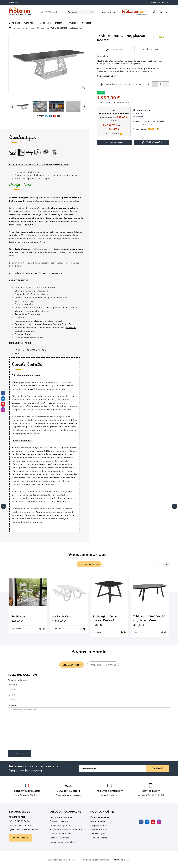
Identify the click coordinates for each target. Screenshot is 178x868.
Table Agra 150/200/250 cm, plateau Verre (149, 618)
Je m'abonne (157, 768)
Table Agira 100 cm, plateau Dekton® (105, 618)
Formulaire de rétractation (62, 842)
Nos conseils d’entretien (62, 817)
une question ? (72, 665)
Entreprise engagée (100, 817)
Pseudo (12, 685)
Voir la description (107, 76)
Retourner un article (59, 838)
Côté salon (45, 23)
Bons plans (14, 23)
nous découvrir (49, 12)
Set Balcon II (19, 617)
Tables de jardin (43, 28)
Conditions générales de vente (63, 860)
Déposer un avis (154, 49)
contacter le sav (21, 838)
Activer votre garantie (60, 825)
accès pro (13, 3)
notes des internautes (103, 665)
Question (13, 705)
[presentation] (29, 744)
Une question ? (117, 49)
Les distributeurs (99, 830)
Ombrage (73, 23)
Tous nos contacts (99, 838)
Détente (59, 23)
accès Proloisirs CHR (160, 3)
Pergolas (87, 23)
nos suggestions (89, 564)
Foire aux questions (59, 821)
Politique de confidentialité (96, 860)
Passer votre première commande (66, 830)
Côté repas (30, 23)
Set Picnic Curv (62, 617)
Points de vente (98, 821)
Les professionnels (99, 825)
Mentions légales (122, 860)
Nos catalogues (98, 834)
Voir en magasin (152, 142)
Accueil (21, 28)
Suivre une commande (61, 834)
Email (11, 695)
